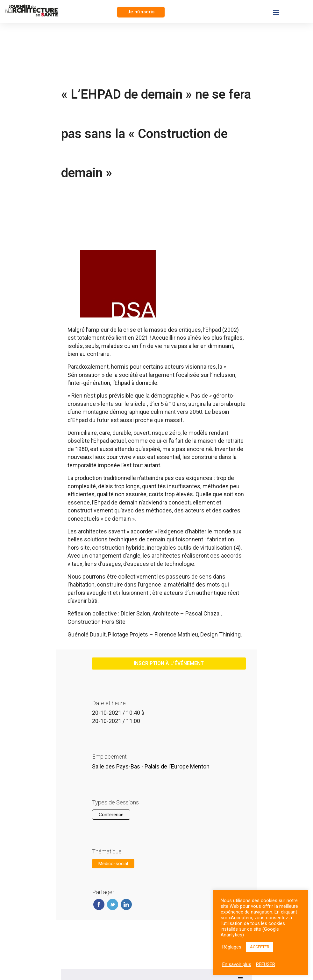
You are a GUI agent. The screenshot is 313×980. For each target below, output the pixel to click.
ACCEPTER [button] (260, 947)
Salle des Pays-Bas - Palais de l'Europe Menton (151, 766)
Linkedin (126, 904)
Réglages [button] (232, 947)
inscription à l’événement (169, 663)
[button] (141, 12)
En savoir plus (237, 964)
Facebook (99, 904)
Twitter (113, 904)
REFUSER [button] (266, 964)
